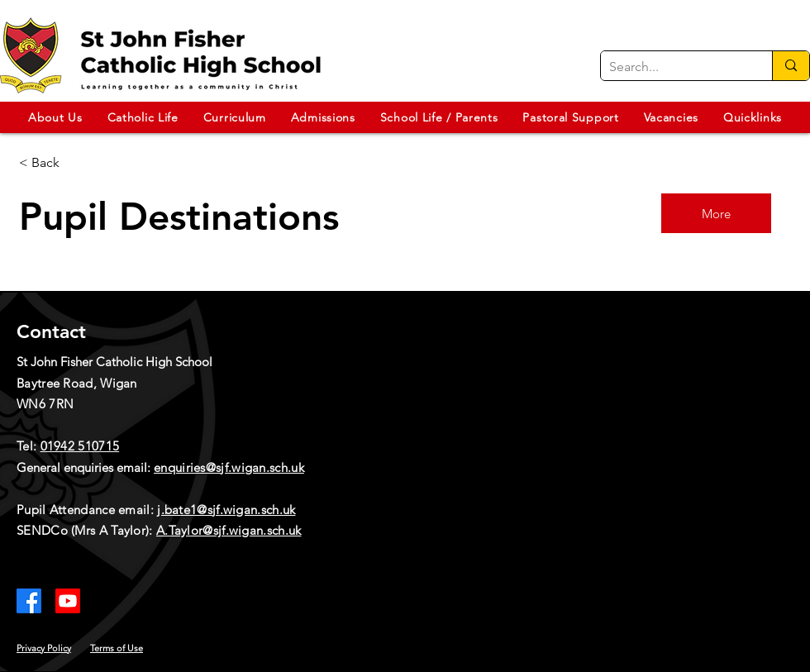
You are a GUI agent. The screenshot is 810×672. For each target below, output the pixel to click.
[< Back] (78, 163)
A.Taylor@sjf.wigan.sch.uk (229, 530)
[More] (716, 213)
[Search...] (673, 67)
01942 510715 (80, 446)
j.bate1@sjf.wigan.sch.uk (226, 510)
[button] (55, 117)
